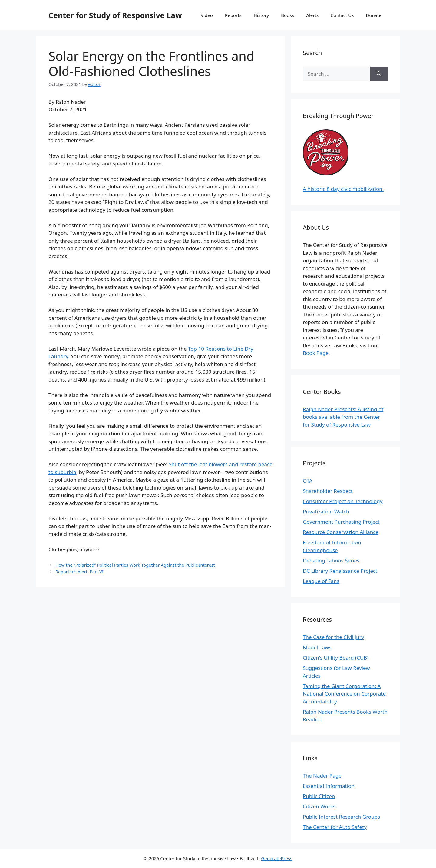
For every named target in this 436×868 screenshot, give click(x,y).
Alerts (312, 15)
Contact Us (342, 15)
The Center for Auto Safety (335, 827)
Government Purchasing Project (341, 522)
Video (207, 15)
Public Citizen (319, 796)
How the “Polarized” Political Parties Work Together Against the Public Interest (135, 565)
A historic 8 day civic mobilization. (343, 189)
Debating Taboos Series (331, 560)
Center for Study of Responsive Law (115, 15)
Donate (374, 15)
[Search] (379, 74)
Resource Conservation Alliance (341, 532)
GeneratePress (277, 858)
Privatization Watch (326, 511)
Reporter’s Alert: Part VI (79, 572)
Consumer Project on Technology (343, 501)
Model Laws (317, 647)
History (261, 15)
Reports (233, 15)
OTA (308, 481)
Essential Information (329, 786)
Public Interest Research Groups (341, 817)
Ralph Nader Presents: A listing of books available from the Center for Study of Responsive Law (343, 417)
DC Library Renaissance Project (340, 571)
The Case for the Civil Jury (333, 637)
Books (287, 15)
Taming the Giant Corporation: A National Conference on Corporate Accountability (344, 694)
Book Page (316, 353)
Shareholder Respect (328, 491)
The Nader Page (322, 776)
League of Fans (321, 581)
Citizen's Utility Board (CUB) (336, 658)
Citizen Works (319, 806)
